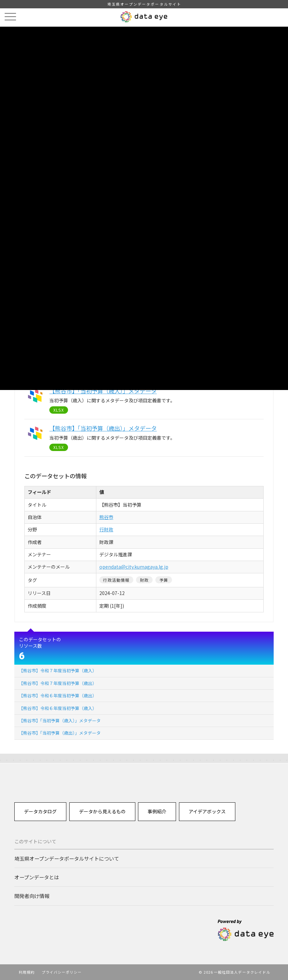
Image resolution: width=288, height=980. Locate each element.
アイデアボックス (207, 811)
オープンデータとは (37, 877)
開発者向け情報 (32, 896)
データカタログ (40, 811)
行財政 (106, 529)
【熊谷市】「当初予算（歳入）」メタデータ (60, 720)
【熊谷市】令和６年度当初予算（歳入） (58, 708)
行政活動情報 (116, 580)
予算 (164, 580)
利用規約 (27, 972)
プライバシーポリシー (62, 972)
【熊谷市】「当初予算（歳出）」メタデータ (60, 733)
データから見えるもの (102, 811)
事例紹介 (157, 811)
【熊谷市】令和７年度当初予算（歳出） (58, 683)
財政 (144, 580)
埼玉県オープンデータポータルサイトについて (67, 858)
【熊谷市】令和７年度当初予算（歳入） (58, 670)
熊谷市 (106, 517)
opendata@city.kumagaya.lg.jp (134, 567)
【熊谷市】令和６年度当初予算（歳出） (58, 695)
